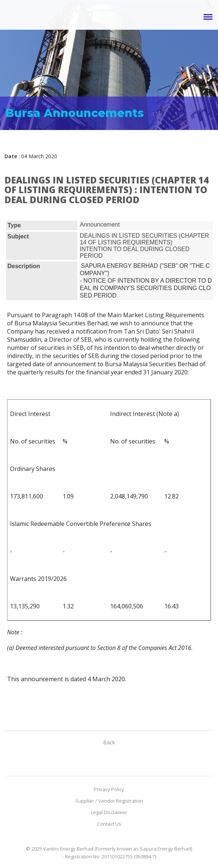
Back (109, 742)
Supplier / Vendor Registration (109, 801)
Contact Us (109, 824)
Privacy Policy (109, 789)
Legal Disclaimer (109, 812)
